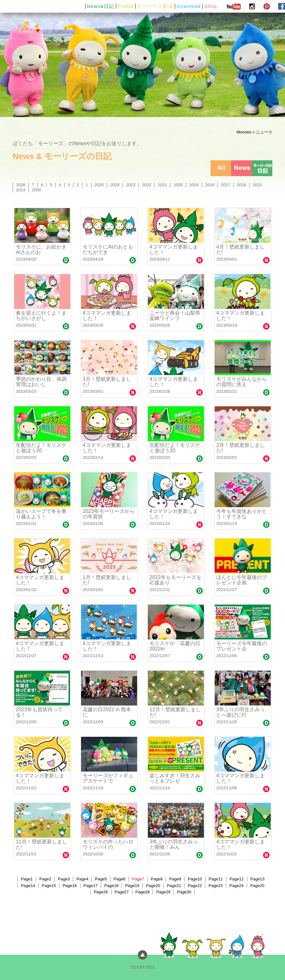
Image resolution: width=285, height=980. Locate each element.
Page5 (101, 879)
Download (189, 6)
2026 (21, 185)
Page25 (257, 886)
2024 (115, 185)
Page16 (70, 886)
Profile (126, 6)
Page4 (82, 879)
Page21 (174, 886)
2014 (21, 190)
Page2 (45, 879)
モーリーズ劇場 (155, 6)
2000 (37, 190)
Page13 (258, 879)
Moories (244, 132)
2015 (257, 185)
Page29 (163, 892)
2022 (146, 185)
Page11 (216, 879)
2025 (99, 185)
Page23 (215, 886)
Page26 (101, 892)
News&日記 (101, 6)
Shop (211, 6)
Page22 (195, 886)
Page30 (184, 892)
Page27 (122, 892)
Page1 (27, 879)
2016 (241, 185)
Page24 (236, 886)
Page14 (28, 886)
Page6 (120, 879)
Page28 (143, 892)
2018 (210, 185)
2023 (131, 185)
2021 (162, 185)
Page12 (237, 879)
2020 (178, 185)
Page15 (49, 886)
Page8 (157, 879)
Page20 (153, 886)
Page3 (64, 879)
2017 (226, 185)
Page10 (195, 879)
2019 (194, 185)
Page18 (111, 886)
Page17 (91, 886)
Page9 (175, 879)
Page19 (132, 886)
